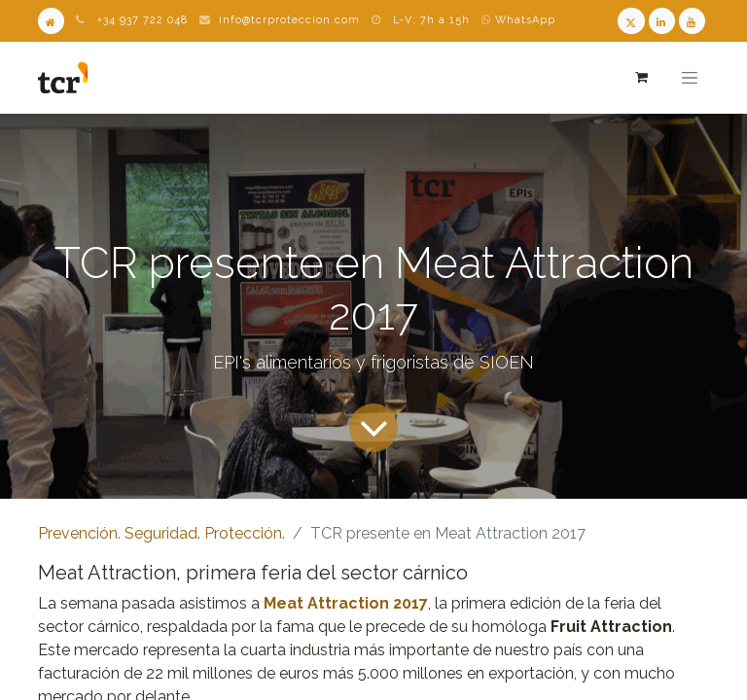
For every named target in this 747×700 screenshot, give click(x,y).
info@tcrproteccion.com (289, 20)
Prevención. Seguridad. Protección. (161, 533)
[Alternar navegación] (690, 78)
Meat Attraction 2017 (346, 603)
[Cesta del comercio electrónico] (640, 77)
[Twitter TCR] (631, 21)
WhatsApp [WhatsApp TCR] (518, 20)
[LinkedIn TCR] (662, 21)
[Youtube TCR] (692, 21)
